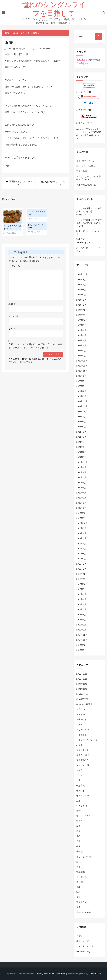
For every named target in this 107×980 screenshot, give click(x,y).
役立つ (79, 821)
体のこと (81, 790)
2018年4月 (81, 615)
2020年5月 (81, 488)
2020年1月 (81, 508)
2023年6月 (81, 335)
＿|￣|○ (20, 54)
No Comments (45, 49)
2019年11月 (82, 518)
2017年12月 (82, 635)
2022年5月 (81, 381)
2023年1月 (81, 356)
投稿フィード (83, 941)
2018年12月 (82, 574)
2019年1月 (81, 569)
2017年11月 (82, 640)
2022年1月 (81, 396)
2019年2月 (81, 564)
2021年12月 (82, 401)
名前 (12, 304)
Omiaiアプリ (82, 699)
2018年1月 (81, 630)
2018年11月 (82, 579)
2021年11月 (82, 406)
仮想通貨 (81, 785)
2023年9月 (81, 325)
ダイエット (82, 735)
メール (13, 316)
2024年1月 (81, 305)
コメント (14, 266)
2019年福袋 (82, 679)
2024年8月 (81, 279)
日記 (33, 49)
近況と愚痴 (82, 171)
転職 (78, 892)
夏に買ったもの (84, 248)
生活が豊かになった (86, 161)
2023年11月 (82, 315)
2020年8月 (81, 472)
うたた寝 (38, 61)
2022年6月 (81, 376)
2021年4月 (81, 442)
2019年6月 (81, 543)
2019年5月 (81, 548)
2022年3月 (81, 386)
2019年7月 (81, 538)
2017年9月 (81, 650)
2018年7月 (81, 599)
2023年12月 (82, 310)
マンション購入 (84, 765)
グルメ (79, 725)
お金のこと (82, 719)
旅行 (78, 836)
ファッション (83, 750)
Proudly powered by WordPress (51, 974)
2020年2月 (81, 503)
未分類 (79, 851)
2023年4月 (81, 340)
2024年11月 (82, 274)
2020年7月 (81, 477)
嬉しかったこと (84, 816)
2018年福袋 (82, 674)
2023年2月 (81, 351)
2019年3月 (81, 559)
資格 (78, 887)
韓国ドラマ (82, 902)
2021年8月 (81, 422)
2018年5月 (81, 609)
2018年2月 (81, 625)
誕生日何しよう (84, 231)
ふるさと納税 (83, 755)
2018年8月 (81, 594)
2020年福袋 (82, 684)
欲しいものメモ (84, 857)
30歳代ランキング (84, 123)
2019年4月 (81, 554)
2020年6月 (81, 483)
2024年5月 (81, 285)
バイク (79, 745)
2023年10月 (82, 320)
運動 (78, 897)
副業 (78, 801)
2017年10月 (82, 645)
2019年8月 (81, 533)
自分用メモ (82, 877)
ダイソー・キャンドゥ (87, 740)
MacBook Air (82, 694)
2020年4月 (81, 493)
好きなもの (82, 806)
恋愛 (78, 826)
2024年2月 (81, 300)
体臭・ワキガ (83, 796)
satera (9, 49)
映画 (78, 846)
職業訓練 (81, 872)
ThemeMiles (95, 974)
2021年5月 (81, 437)
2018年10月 (82, 584)
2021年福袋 (82, 689)
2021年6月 (81, 432)
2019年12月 (82, 513)
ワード (79, 775)
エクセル (81, 709)
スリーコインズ (84, 730)
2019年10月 (82, 523)
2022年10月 (82, 371)
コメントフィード (85, 946)
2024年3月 (81, 295)
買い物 (79, 882)
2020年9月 (81, 467)
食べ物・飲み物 (84, 912)
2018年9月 (81, 589)
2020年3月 (81, 498)
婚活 (78, 811)
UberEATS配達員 (84, 704)
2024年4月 (81, 290)
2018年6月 (81, 604)
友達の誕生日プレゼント (88, 185)
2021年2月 (81, 452)
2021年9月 (81, 416)
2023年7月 (81, 330)
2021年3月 (81, 447)
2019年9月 (81, 528)
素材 (78, 862)
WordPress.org (83, 951)
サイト (12, 328)
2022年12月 (82, 361)
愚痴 (78, 831)
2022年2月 (81, 391)
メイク (79, 770)
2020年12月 (82, 462)
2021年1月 (81, 457)
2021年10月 (82, 411)
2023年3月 (81, 345)
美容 (78, 867)
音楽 (78, 907)
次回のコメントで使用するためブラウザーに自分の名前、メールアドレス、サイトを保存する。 (35, 346)
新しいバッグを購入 (86, 166)
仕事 (78, 780)
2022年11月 (82, 366)
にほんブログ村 (84, 92)
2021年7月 (81, 427)
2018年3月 (81, 620)
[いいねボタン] (8, 166)
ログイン (81, 936)
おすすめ (81, 714)
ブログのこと (83, 760)
